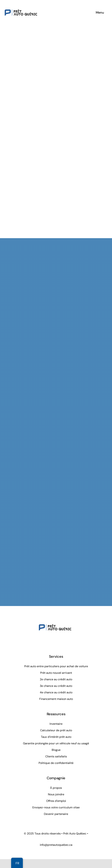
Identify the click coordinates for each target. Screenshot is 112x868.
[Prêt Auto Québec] (21, 4)
